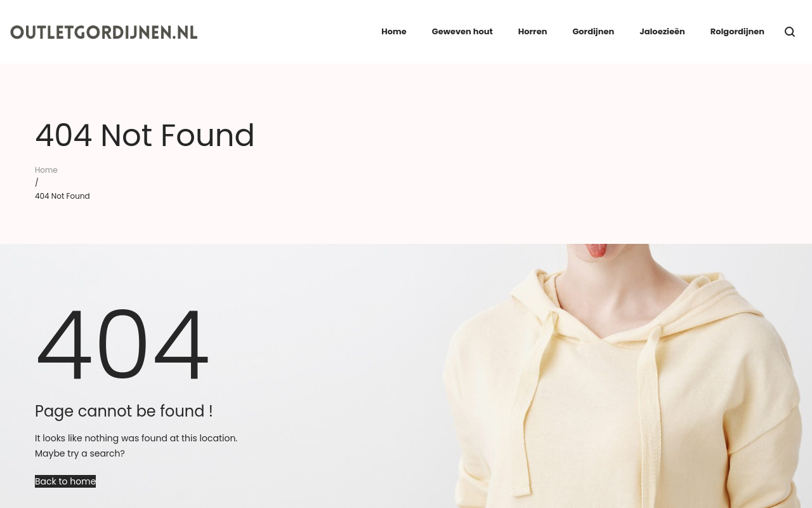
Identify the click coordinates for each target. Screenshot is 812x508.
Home (46, 170)
